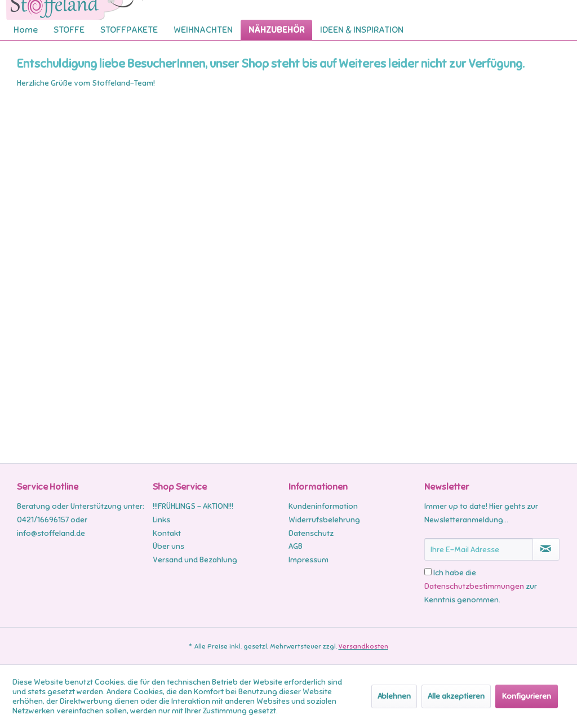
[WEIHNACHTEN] (203, 30)
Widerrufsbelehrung (324, 520)
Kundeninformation (323, 506)
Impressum (309, 560)
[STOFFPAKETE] (129, 30)
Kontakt (167, 533)
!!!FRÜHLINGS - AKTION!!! (193, 506)
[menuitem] (26, 30)
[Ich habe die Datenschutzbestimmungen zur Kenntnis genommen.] (428, 572)
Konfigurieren (527, 696)
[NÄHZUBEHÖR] (276, 30)
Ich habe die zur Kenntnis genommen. (481, 586)
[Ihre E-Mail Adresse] (479, 549)
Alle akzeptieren (456, 696)
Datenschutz (311, 533)
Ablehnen (394, 696)
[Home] (26, 30)
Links (161, 520)
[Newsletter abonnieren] (546, 549)
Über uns (168, 546)
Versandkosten (363, 646)
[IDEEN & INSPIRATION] (362, 30)
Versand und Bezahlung (195, 560)
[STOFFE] (69, 30)
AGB (296, 546)
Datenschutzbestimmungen (474, 586)
